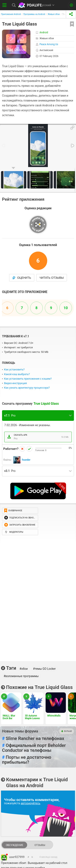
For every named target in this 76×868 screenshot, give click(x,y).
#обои (24, 669)
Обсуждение (14, 845)
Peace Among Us (49, 44)
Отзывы (40, 845)
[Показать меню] (5, 5)
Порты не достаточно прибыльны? (27, 760)
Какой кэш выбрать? (17, 374)
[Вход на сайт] (71, 5)
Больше (67, 731)
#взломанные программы (21, 676)
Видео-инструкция (15, 383)
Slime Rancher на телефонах (33, 739)
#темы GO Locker (44, 669)
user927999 (17, 857)
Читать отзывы (52, 278)
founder (26, 460)
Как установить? (14, 369)
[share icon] (71, 14)
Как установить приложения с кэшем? (28, 379)
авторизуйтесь (30, 803)
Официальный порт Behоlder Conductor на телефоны (34, 748)
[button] (72, 128)
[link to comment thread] (28, 857)
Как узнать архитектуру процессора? (27, 388)
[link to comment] (32, 857)
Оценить (22, 278)
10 (66, 308)
